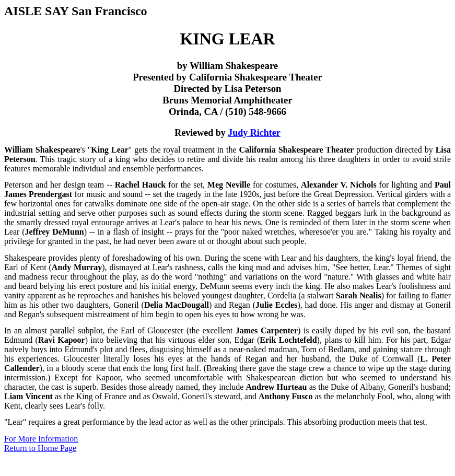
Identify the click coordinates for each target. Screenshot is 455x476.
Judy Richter (254, 133)
